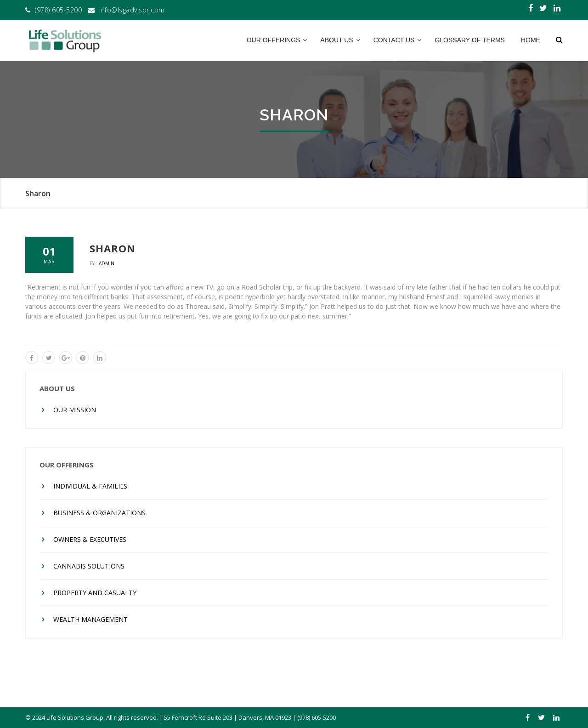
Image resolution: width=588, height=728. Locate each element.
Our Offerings (274, 40)
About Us (336, 40)
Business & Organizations (99, 513)
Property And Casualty (95, 593)
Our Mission (75, 410)
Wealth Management (90, 619)
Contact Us (394, 40)
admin (107, 263)
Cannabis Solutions (89, 566)
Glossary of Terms (470, 40)
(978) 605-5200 (58, 10)
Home (531, 40)
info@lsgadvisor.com (132, 10)
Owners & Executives (90, 539)
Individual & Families (90, 486)
